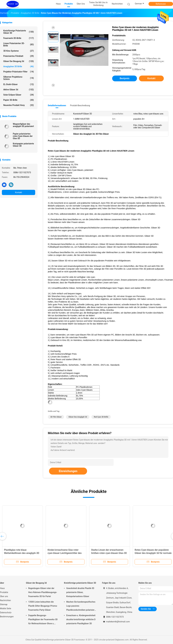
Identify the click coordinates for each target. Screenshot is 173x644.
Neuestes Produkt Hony (19, 105)
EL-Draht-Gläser (19, 84)
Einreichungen (68, 471)
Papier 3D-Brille (19, 100)
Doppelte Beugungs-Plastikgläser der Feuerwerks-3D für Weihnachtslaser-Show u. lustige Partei (43, 620)
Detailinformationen (57, 105)
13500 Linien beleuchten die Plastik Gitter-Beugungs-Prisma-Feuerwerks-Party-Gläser (43, 606)
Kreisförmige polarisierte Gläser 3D (19, 32)
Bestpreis (125, 78)
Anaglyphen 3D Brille (19, 66)
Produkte (4, 592)
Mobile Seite (6, 608)
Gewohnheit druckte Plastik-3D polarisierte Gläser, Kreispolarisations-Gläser (80, 592)
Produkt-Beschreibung (80, 105)
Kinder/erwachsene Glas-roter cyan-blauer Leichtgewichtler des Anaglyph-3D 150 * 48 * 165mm (65, 553)
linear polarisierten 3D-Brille (19, 44)
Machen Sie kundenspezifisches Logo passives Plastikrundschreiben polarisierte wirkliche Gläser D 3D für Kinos (81, 606)
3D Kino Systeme (19, 51)
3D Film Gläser (56, 417)
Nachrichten (5, 600)
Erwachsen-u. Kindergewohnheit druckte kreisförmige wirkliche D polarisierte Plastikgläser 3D (81, 619)
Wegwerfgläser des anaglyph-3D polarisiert (23, 125)
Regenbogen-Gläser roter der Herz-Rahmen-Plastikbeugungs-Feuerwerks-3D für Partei (43, 592)
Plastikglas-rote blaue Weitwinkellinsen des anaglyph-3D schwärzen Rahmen (22, 553)
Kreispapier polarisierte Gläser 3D (23, 145)
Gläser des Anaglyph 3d (78, 417)
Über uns (4, 596)
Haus (2, 588)
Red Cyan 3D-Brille (101, 417)
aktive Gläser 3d (19, 90)
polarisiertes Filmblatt (19, 56)
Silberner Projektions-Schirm (19, 78)
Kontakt (18, 192)
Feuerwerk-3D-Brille (19, 38)
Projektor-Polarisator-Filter (19, 72)
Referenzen (161, 4)
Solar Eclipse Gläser (19, 95)
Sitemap (4, 604)
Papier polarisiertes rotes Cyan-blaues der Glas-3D (23, 136)
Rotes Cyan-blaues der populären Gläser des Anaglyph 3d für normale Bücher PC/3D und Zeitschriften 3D (153, 553)
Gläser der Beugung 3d (19, 61)
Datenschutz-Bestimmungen (7, 615)
